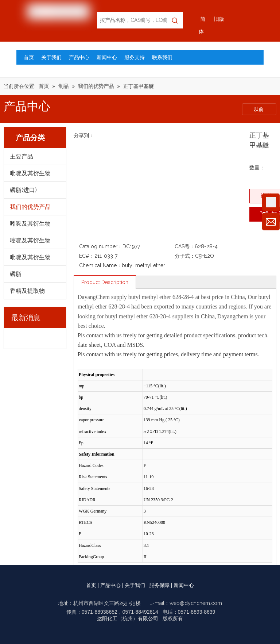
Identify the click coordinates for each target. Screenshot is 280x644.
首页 (91, 585)
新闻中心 (184, 585)
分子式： (185, 256)
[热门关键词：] (175, 20)
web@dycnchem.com (196, 603)
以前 (259, 109)
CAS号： (185, 246)
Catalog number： (101, 246)
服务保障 (159, 585)
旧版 (219, 19)
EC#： (87, 256)
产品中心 (110, 585)
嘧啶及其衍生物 (30, 240)
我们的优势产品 (30, 207)
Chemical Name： (100, 265)
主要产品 (22, 156)
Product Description (105, 282)
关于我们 (135, 585)
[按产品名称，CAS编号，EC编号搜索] (132, 20)
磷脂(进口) (23, 190)
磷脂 (16, 274)
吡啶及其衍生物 (30, 173)
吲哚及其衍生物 (30, 224)
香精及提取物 (27, 291)
